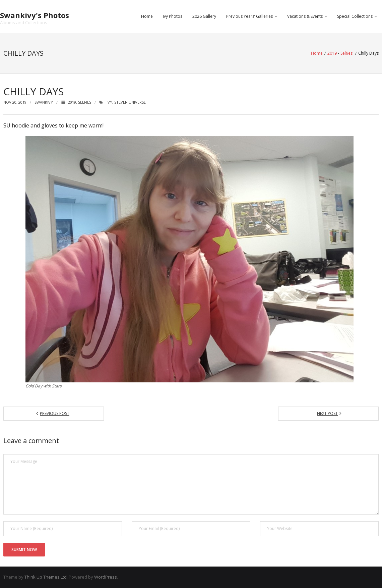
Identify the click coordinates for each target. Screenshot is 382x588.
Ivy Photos (173, 16)
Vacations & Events (305, 16)
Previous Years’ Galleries (249, 16)
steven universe (130, 102)
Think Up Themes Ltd (46, 577)
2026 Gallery (204, 16)
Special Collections (355, 16)
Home (147, 16)
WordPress (106, 577)
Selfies (346, 53)
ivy (109, 102)
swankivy (44, 102)
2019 (332, 53)
